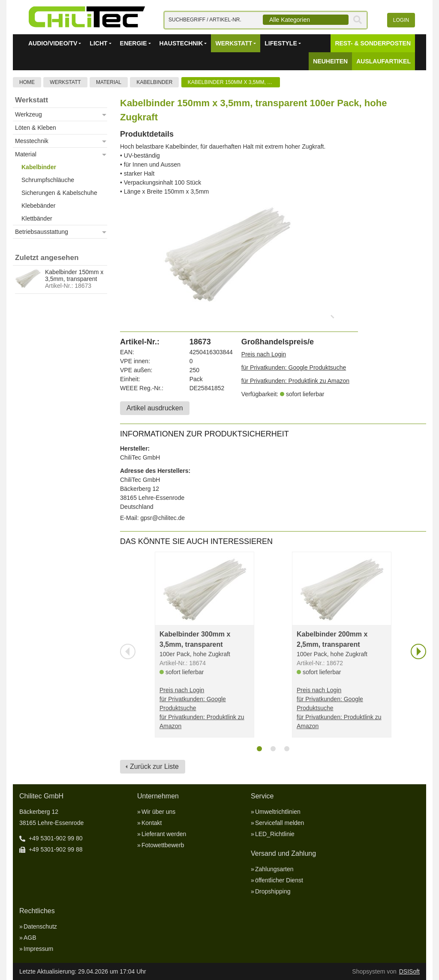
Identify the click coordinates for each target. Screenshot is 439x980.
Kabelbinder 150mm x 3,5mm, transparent (234, 82)
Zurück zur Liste (154, 766)
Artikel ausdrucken (155, 408)
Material (109, 82)
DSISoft (409, 971)
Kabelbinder (154, 82)
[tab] (259, 749)
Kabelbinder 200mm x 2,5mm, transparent (332, 639)
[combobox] (306, 20)
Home (27, 82)
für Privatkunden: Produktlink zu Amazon (295, 381)
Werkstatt (65, 82)
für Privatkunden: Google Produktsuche (294, 367)
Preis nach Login (264, 354)
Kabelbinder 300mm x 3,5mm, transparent (195, 639)
